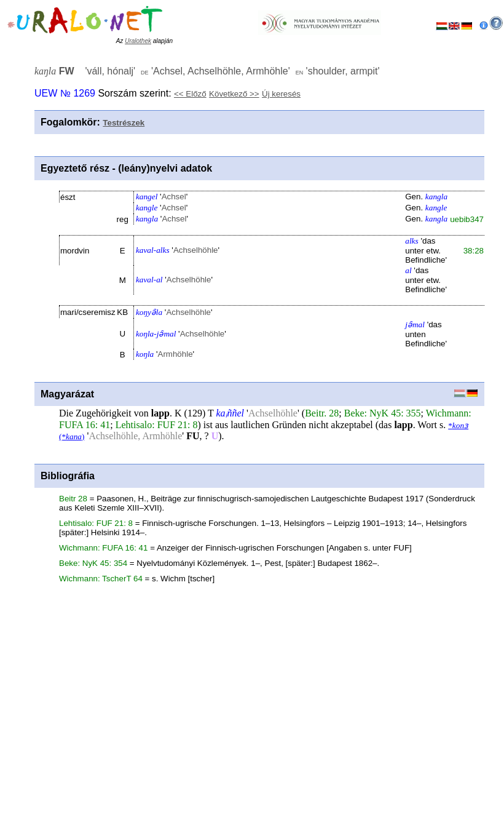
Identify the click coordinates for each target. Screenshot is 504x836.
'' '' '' (207, 71)
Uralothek (138, 41)
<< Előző (190, 94)
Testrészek (124, 123)
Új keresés (281, 94)
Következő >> (234, 94)
